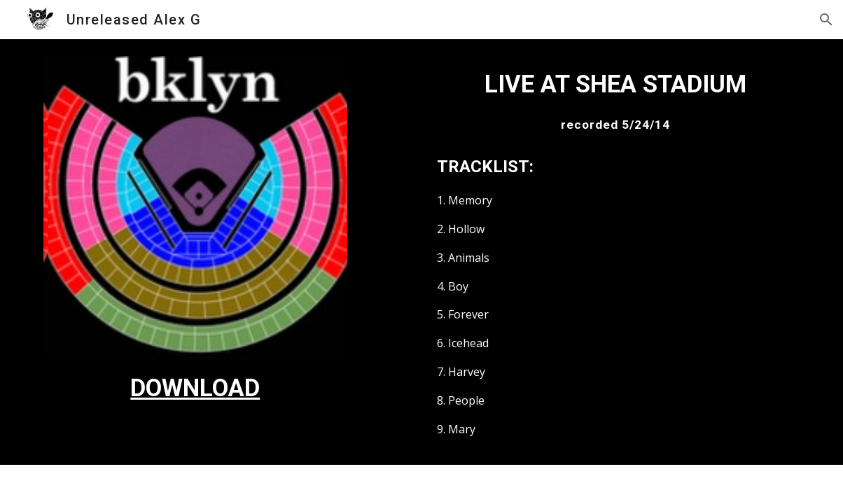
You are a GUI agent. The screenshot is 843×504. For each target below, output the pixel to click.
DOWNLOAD (195, 388)
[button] (826, 20)
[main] (195, 388)
